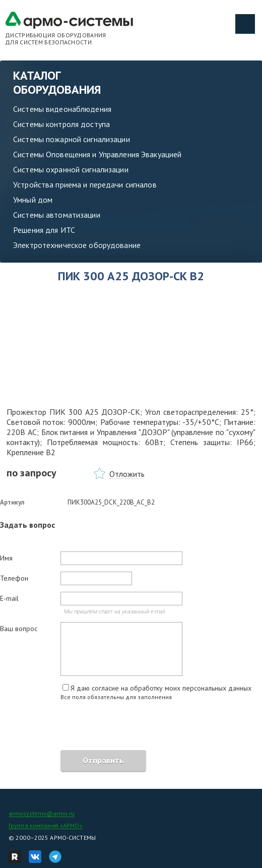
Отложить (127, 474)
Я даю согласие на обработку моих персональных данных (161, 688)
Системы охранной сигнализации (71, 169)
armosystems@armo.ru (42, 813)
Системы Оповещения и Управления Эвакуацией (97, 154)
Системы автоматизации (57, 215)
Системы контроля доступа (61, 124)
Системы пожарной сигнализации (72, 139)
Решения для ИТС (44, 230)
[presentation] (77, 727)
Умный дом (33, 200)
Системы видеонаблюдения (62, 109)
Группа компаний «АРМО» (46, 825)
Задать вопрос (27, 525)
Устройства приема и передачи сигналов (85, 184)
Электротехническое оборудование (77, 245)
